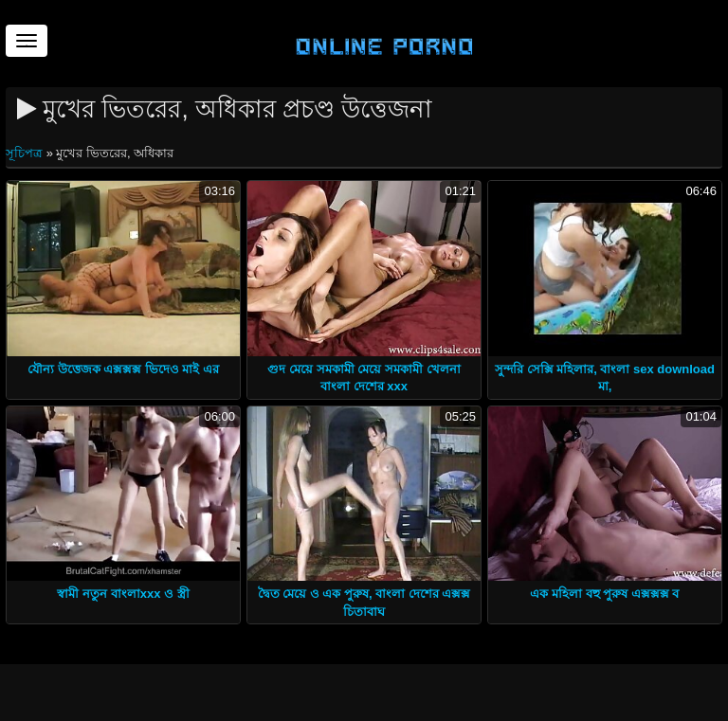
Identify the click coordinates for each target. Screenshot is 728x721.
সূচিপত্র (26, 153)
